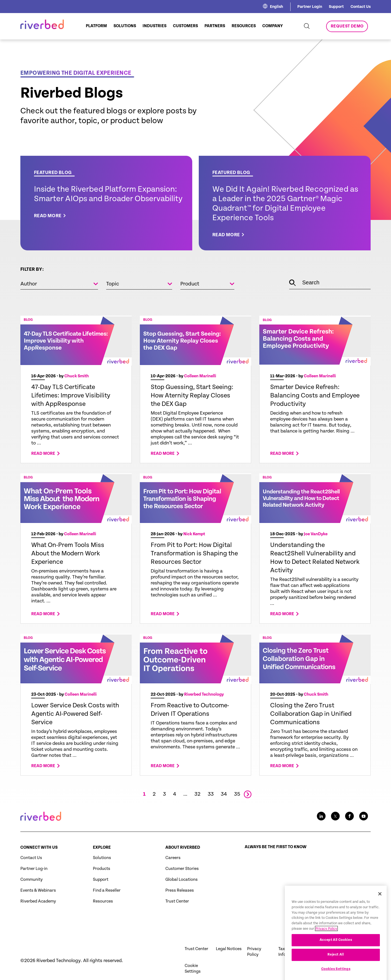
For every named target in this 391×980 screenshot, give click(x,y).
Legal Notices (229, 949)
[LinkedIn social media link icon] (321, 816)
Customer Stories (182, 869)
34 (224, 794)
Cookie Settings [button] (193, 969)
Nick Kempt (194, 534)
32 (198, 794)
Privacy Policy (254, 952)
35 (237, 794)
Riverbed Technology (204, 695)
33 (211, 794)
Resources (103, 901)
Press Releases (180, 890)
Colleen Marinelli (200, 376)
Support (336, 7)
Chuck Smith (77, 376)
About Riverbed (183, 847)
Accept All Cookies (336, 963)
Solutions (102, 858)
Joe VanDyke (316, 534)
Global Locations (182, 880)
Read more (43, 454)
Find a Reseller (107, 890)
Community (31, 880)
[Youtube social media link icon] (364, 816)
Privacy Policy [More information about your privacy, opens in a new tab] (326, 952)
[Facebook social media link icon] (349, 816)
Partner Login (310, 7)
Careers (173, 858)
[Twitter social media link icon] (335, 816)
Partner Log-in (34, 869)
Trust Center (177, 901)
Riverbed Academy (38, 901)
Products (102, 869)
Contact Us (361, 7)
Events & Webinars (38, 890)
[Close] (380, 917)
